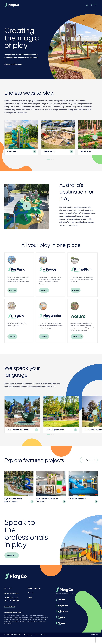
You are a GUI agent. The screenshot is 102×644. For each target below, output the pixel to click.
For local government (55, 435)
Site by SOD (94, 642)
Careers (31, 600)
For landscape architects (18, 435)
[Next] (95, 141)
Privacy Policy (28, 642)
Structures (11, 155)
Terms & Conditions (41, 642)
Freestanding (49, 155)
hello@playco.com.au (12, 601)
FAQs (30, 604)
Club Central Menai (77, 509)
